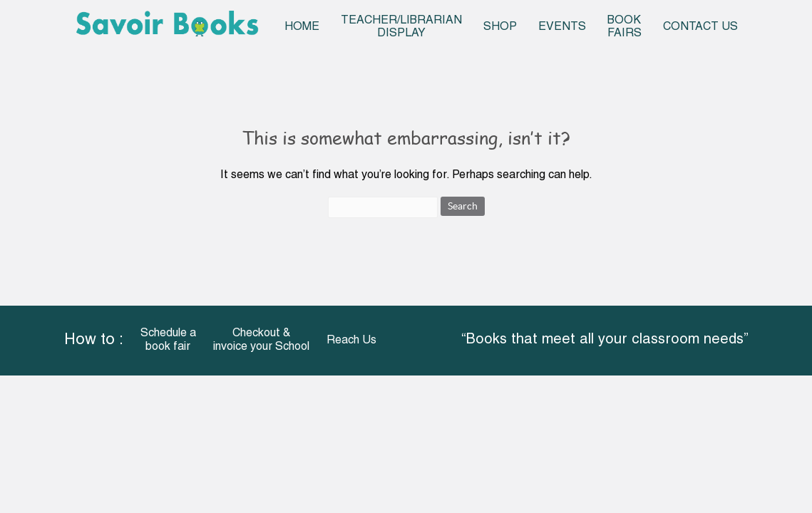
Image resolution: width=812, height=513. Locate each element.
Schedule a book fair (168, 340)
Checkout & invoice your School (261, 340)
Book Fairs (625, 27)
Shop (500, 27)
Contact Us (700, 27)
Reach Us (351, 341)
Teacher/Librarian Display (401, 27)
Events (562, 27)
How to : (94, 340)
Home (302, 27)
